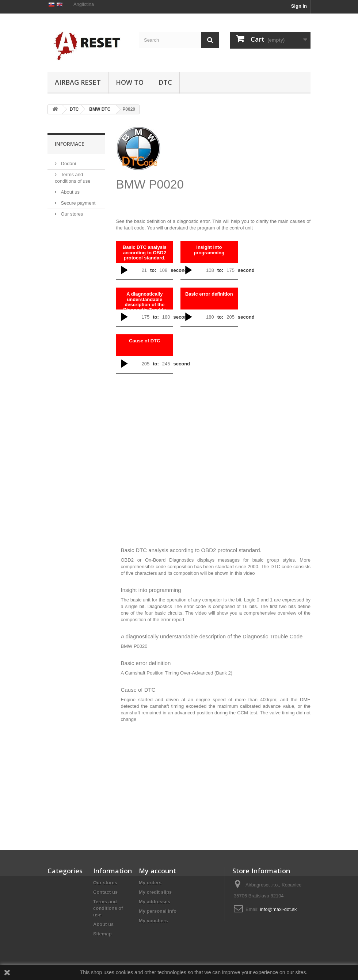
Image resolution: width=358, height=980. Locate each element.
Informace (70, 178)
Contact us (105, 892)
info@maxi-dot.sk (279, 909)
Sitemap (102, 934)
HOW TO (130, 82)
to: (153, 270)
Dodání (68, 198)
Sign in (299, 6)
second (179, 270)
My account (157, 871)
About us (70, 226)
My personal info (158, 911)
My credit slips (155, 892)
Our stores (71, 248)
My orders (150, 883)
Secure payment (77, 237)
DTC (165, 82)
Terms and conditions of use (108, 908)
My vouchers (153, 921)
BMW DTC (100, 109)
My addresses (155, 902)
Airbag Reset (78, 82)
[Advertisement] (252, 163)
